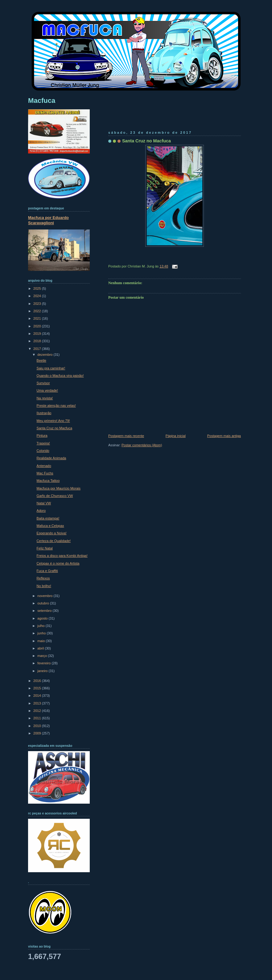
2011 (38, 718)
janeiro (43, 671)
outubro (44, 603)
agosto (43, 618)
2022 (38, 311)
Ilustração (44, 413)
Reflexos (43, 578)
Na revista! (45, 398)
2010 (38, 726)
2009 (38, 733)
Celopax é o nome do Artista (58, 563)
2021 (38, 318)
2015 (38, 688)
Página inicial (176, 436)
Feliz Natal (45, 548)
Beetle (41, 360)
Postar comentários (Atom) (142, 445)
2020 (38, 326)
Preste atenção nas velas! (56, 406)
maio (41, 641)
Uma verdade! (47, 390)
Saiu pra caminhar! (51, 368)
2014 (38, 696)
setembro (45, 611)
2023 (38, 304)
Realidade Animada (52, 458)
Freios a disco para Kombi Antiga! (62, 556)
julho (41, 626)
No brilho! (44, 586)
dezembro (45, 355)
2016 (38, 681)
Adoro (41, 511)
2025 (38, 288)
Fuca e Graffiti (47, 571)
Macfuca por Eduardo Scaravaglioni (48, 220)
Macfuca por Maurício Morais (59, 488)
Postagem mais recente (126, 436)
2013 (38, 703)
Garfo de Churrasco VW (55, 496)
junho (42, 633)
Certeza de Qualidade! (54, 541)
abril (41, 648)
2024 (38, 296)
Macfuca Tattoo (48, 481)
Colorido (43, 451)
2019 (38, 334)
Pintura (42, 435)
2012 (38, 711)
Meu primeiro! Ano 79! (53, 421)
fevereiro (44, 663)
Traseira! (43, 443)
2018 (38, 341)
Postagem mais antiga (224, 436)
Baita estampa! (48, 518)
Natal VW (44, 503)
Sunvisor (43, 383)
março (43, 656)
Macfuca (42, 101)
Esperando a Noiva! (52, 533)
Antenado (44, 466)
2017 (38, 349)
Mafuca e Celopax (50, 526)
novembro (45, 596)
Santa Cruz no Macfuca (146, 141)
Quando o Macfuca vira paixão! (60, 376)
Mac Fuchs (45, 473)
